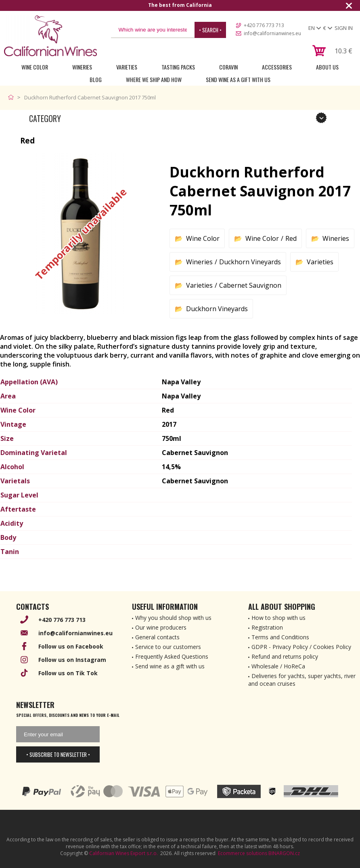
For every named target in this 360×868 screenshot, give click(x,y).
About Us (327, 67)
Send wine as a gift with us (238, 79)
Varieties (127, 67)
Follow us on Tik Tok (68, 673)
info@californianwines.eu (272, 33)
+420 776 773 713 (264, 25)
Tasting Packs (178, 67)
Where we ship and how (154, 79)
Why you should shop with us (173, 618)
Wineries (82, 67)
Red (291, 238)
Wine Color (35, 67)
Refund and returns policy (285, 656)
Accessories (277, 67)
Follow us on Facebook (71, 646)
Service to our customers (168, 647)
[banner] (50, 36)
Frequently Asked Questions (172, 656)
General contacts (157, 637)
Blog (96, 79)
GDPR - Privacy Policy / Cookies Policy (301, 647)
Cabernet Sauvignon (250, 285)
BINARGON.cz (284, 853)
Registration (267, 627)
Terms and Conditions (280, 637)
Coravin (228, 67)
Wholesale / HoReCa (278, 666)
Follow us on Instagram (72, 660)
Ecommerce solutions (243, 853)
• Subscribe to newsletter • (58, 754)
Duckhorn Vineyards (250, 262)
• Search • (210, 30)
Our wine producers (161, 627)
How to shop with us (278, 618)
